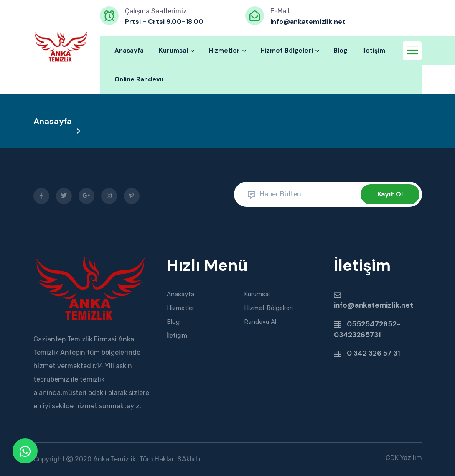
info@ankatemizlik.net (372, 305)
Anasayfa (129, 51)
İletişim (374, 51)
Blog (340, 51)
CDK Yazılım (404, 458)
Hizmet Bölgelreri (268, 308)
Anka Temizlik (114, 459)
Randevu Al (260, 322)
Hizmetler (227, 51)
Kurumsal (176, 51)
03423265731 (357, 333)
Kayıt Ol (390, 194)
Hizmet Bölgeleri (289, 51)
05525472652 (371, 323)
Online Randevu (139, 79)
